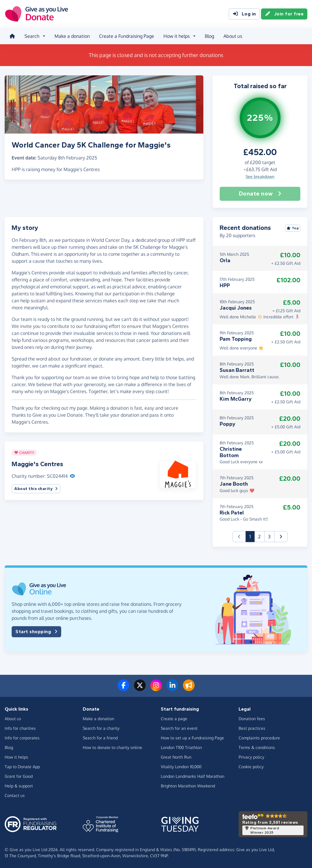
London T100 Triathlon (181, 747)
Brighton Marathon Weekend (188, 786)
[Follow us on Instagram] (156, 689)
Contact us (15, 795)
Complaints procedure (259, 738)
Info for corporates (22, 738)
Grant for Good (19, 776)
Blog (209, 36)
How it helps (16, 757)
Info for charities (20, 728)
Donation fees (252, 719)
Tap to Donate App (22, 767)
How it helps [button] (177, 36)
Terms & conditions (257, 747)
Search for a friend (100, 738)
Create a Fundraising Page (127, 36)
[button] (178, 474)
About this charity (36, 489)
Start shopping (36, 632)
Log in (244, 14)
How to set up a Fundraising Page (192, 738)
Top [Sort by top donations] (293, 228)
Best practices (252, 728)
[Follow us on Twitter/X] (140, 689)
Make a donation (72, 36)
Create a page (174, 719)
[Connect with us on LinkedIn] (172, 689)
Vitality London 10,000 (181, 767)
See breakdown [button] (260, 176)
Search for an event (179, 728)
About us (233, 36)
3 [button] (269, 537)
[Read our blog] (189, 689)
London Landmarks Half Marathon (193, 776)
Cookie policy (251, 767)
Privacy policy (251, 757)
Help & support (19, 786)
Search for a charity (101, 728)
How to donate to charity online (112, 747)
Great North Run (176, 757)
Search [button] (32, 36)
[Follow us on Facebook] (124, 689)
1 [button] (252, 536)
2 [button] (259, 537)
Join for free (284, 14)
